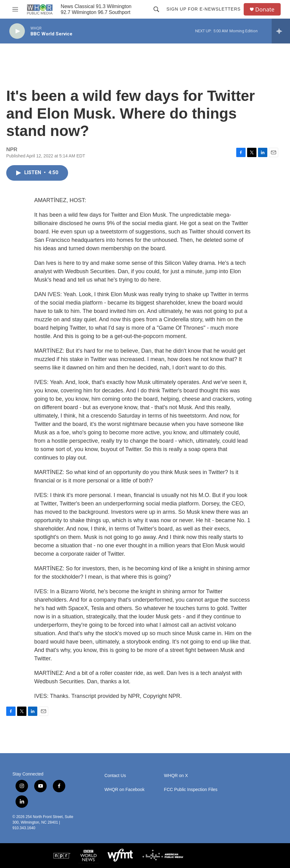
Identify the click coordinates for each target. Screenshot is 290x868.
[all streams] (281, 31)
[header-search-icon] (156, 9)
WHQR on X (176, 776)
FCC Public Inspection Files (191, 790)
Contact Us (115, 776)
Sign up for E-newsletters (203, 9)
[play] (17, 31)
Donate (265, 9)
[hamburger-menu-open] (15, 9)
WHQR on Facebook (124, 790)
